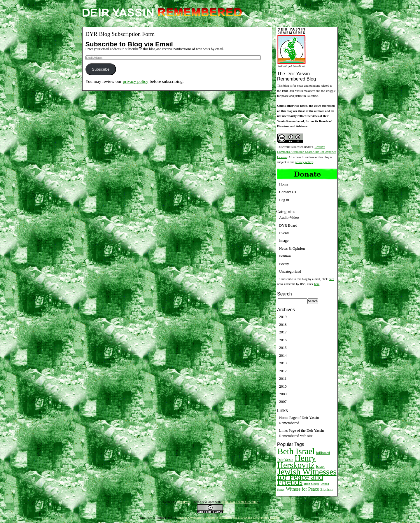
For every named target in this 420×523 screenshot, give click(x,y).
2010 (283, 386)
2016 (283, 340)
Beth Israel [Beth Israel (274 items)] (296, 451)
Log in (284, 200)
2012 (283, 371)
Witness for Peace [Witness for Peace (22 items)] (302, 489)
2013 (283, 363)
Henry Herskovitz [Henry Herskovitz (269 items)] (296, 461)
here (331, 279)
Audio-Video (289, 217)
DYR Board (288, 225)
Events (284, 233)
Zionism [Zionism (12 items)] (326, 489)
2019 (283, 317)
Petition (285, 256)
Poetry (284, 264)
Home (284, 184)
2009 (283, 394)
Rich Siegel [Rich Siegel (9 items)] (311, 484)
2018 (283, 325)
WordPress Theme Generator (240, 502)
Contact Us (288, 192)
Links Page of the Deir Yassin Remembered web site (301, 433)
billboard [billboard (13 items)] (323, 453)
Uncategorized (290, 271)
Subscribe (101, 69)
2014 (283, 355)
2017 (283, 332)
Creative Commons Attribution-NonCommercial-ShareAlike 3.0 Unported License (228, 518)
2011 (283, 378)
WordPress (184, 502)
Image (284, 240)
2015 (283, 348)
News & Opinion (292, 248)
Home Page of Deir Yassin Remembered (299, 420)
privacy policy (135, 81)
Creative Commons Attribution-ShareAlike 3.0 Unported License (307, 152)
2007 (283, 402)
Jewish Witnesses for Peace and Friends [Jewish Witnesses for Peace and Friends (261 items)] (307, 477)
